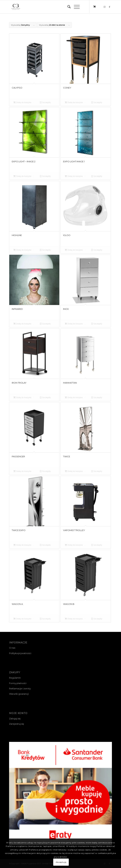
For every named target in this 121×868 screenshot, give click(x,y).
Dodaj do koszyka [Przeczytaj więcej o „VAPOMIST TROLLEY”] (74, 545)
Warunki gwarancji (19, 694)
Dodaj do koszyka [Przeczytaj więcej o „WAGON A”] (22, 619)
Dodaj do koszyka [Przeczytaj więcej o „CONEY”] (74, 102)
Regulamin (15, 678)
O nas (12, 648)
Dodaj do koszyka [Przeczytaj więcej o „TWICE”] (74, 471)
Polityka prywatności (20, 653)
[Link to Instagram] (104, 7)
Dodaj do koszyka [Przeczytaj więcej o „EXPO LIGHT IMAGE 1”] (74, 176)
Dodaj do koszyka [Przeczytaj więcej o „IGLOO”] (74, 250)
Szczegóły (45, 102)
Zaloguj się (15, 718)
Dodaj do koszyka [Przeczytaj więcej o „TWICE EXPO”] (22, 545)
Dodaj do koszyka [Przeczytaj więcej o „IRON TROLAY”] (22, 397)
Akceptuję (61, 862)
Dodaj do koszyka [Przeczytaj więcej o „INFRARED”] (22, 324)
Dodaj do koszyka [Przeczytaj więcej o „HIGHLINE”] (22, 250)
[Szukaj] (67, 7)
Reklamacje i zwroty (20, 688)
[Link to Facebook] (109, 7)
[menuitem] (67, 7)
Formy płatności (18, 683)
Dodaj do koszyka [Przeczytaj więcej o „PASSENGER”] (22, 471)
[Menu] (75, 7)
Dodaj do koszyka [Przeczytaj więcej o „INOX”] (74, 324)
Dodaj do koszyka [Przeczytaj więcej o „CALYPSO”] (22, 102)
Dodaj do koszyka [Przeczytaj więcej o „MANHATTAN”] (74, 397)
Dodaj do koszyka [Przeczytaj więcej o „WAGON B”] (74, 619)
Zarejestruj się (17, 724)
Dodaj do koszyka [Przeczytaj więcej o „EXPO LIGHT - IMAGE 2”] (22, 176)
